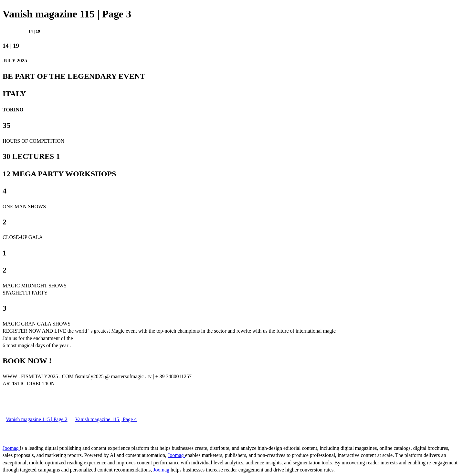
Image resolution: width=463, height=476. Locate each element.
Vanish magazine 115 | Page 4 (106, 419)
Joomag (11, 448)
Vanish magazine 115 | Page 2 (37, 419)
